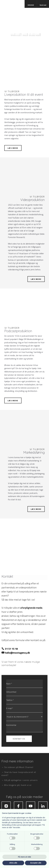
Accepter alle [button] (36, 863)
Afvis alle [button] (13, 863)
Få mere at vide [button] (25, 857)
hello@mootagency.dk (17, 653)
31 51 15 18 (11, 649)
